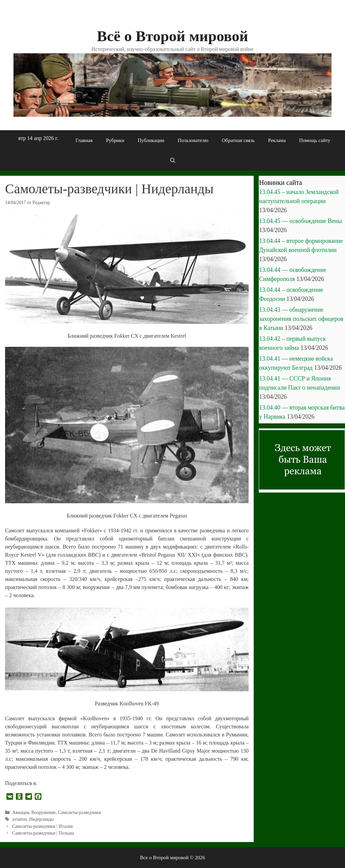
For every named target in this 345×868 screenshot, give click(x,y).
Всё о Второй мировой (172, 36)
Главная (84, 140)
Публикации (151, 140)
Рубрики (115, 140)
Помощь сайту (315, 140)
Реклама (277, 140)
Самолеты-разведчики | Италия (42, 826)
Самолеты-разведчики (80, 813)
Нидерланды (42, 819)
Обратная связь (238, 140)
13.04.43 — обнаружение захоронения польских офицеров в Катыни (301, 319)
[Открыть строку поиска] (172, 161)
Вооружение (43, 813)
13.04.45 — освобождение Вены (301, 221)
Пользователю (193, 140)
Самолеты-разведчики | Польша (43, 833)
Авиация (21, 813)
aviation (20, 819)
